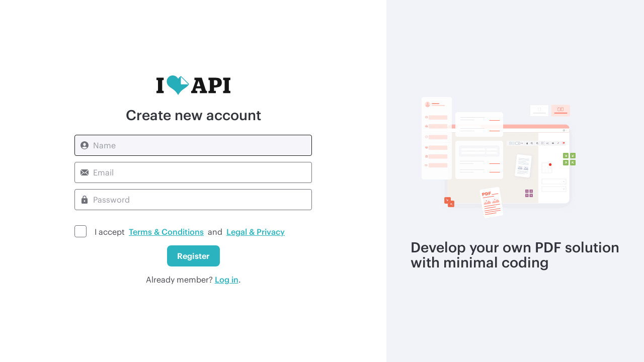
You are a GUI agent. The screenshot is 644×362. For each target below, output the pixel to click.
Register (193, 256)
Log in (227, 279)
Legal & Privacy (256, 232)
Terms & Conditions (166, 232)
